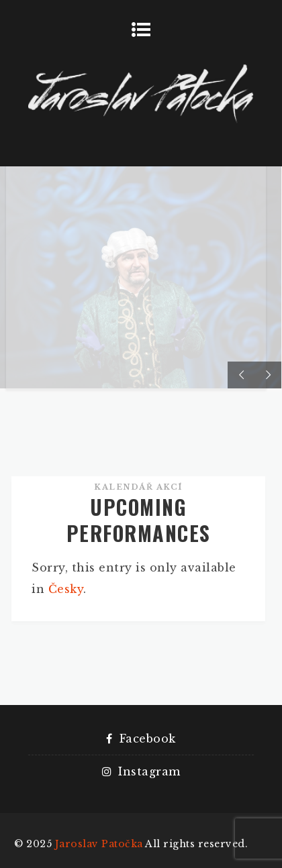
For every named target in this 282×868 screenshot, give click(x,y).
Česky (66, 589)
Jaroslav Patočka (99, 844)
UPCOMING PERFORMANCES (139, 520)
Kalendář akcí (138, 487)
